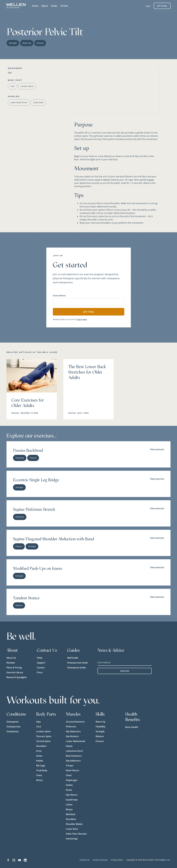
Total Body (42, 770)
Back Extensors (74, 756)
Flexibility (100, 727)
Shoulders (41, 746)
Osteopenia (12, 722)
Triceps (70, 766)
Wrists (39, 780)
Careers (41, 668)
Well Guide (73, 658)
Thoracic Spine (44, 736)
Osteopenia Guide (76, 668)
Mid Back (71, 814)
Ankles (40, 761)
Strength (100, 731)
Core (39, 727)
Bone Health (132, 727)
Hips (38, 722)
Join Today (162, 6)
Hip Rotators (72, 736)
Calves (69, 805)
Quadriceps (72, 800)
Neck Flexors (73, 770)
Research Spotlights (17, 677)
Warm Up (100, 722)
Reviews (11, 663)
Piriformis (71, 727)
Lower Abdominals (75, 741)
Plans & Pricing (14, 668)
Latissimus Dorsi (74, 751)
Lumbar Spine (43, 731)
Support (41, 663)
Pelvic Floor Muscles (76, 834)
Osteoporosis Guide (77, 663)
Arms (39, 751)
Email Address (59, 296)
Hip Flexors (72, 795)
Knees (39, 756)
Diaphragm (72, 780)
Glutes (69, 746)
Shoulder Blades (74, 824)
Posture (100, 741)
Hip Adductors (73, 761)
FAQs (40, 658)
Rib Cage (41, 766)
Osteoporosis (13, 727)
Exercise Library (15, 672)
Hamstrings (72, 839)
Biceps (69, 809)
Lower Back (72, 829)
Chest (39, 775)
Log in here (82, 319)
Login (148, 6)
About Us (11, 658)
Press (40, 672)
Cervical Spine (43, 741)
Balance (100, 736)
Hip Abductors (73, 731)
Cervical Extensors (75, 722)
